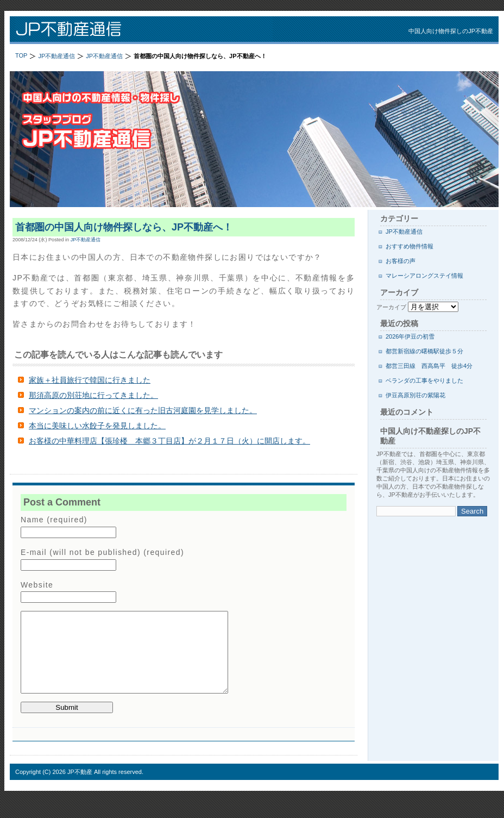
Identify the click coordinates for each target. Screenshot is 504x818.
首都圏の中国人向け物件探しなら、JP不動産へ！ (124, 227)
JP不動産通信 (151, 30)
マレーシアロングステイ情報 (424, 276)
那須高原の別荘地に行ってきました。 (93, 395)
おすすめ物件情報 (409, 246)
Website (37, 585)
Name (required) (54, 520)
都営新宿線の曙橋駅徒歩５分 (424, 351)
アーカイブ (391, 307)
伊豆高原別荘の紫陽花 (415, 395)
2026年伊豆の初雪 (410, 336)
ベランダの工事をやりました (424, 380)
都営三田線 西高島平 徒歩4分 (429, 366)
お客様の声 (401, 261)
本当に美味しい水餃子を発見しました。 (97, 426)
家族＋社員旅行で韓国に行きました (90, 380)
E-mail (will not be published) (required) (102, 552)
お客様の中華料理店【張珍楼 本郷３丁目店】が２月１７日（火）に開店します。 (169, 441)
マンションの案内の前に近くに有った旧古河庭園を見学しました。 (143, 410)
